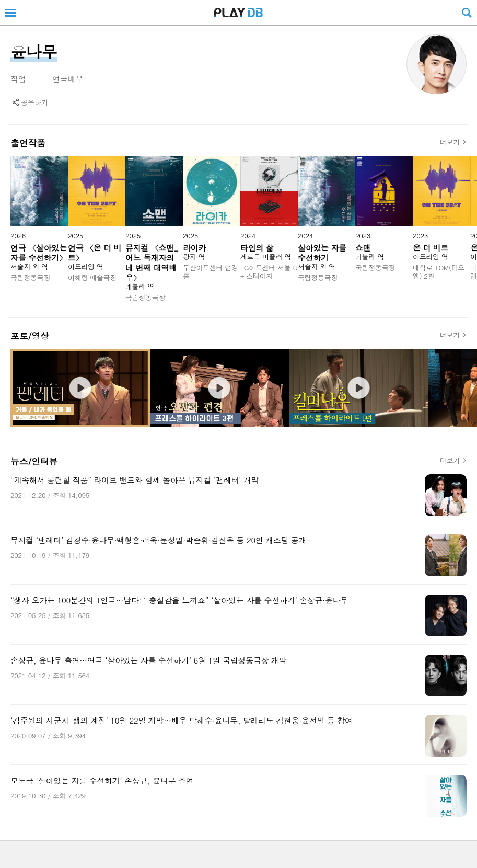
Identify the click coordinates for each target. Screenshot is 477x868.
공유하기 (34, 102)
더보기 (450, 142)
